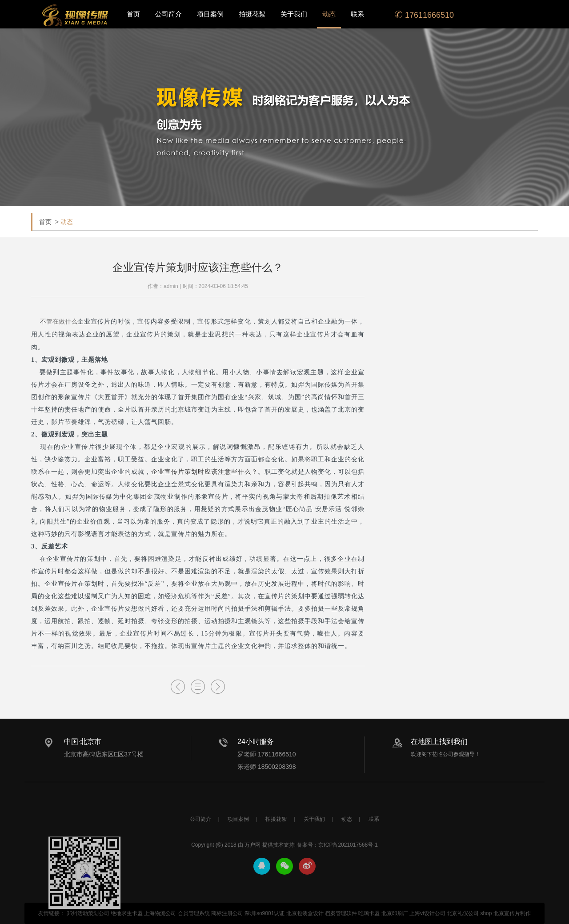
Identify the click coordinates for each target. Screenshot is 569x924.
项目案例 (210, 14)
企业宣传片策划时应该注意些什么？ (204, 472)
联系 (357, 14)
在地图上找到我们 (439, 742)
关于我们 (294, 14)
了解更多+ (525, 306)
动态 (329, 14)
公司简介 (168, 14)
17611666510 (424, 15)
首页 (133, 14)
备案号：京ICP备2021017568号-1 (337, 871)
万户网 (252, 871)
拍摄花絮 (252, 14)
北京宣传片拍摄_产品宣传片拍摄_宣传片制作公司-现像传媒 (75, 15)
